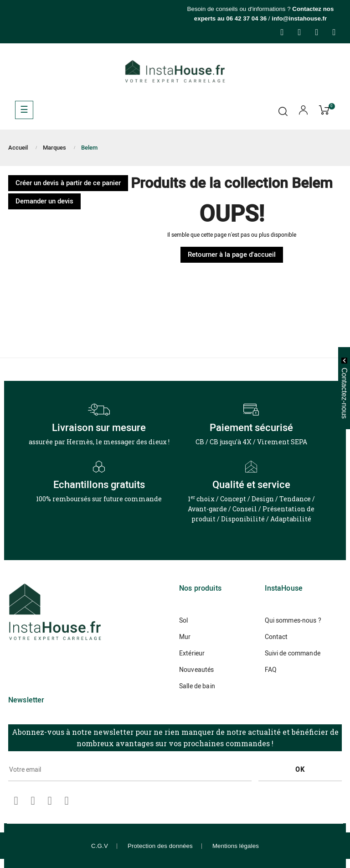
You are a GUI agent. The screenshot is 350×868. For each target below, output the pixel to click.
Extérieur (192, 653)
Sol (183, 621)
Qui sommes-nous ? (293, 621)
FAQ (271, 670)
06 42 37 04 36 (246, 18)
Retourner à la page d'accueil (232, 255)
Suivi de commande (293, 653)
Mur (185, 637)
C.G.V (100, 846)
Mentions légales (236, 846)
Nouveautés (196, 670)
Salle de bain (197, 686)
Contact (276, 637)
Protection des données (160, 846)
